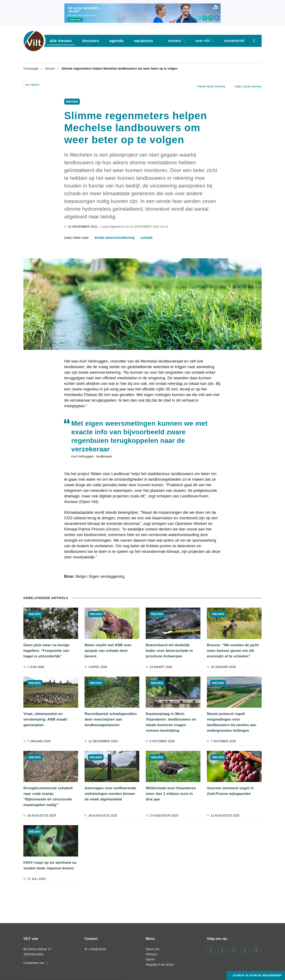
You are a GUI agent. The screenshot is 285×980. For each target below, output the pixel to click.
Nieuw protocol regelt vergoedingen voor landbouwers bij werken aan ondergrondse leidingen (232, 722)
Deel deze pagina (247, 87)
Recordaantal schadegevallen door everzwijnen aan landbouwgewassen (111, 719)
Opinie (150, 959)
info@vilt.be (98, 949)
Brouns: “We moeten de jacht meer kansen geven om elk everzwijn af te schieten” (233, 651)
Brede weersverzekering (115, 238)
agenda (116, 41)
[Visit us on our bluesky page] (256, 950)
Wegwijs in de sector (160, 965)
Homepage (31, 69)
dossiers (91, 41)
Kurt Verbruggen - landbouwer (92, 456)
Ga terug (31, 85)
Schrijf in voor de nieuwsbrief (257, 975)
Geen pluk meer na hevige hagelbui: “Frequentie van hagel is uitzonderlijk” (46, 651)
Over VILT (202, 41)
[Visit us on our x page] (245, 950)
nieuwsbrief (234, 41)
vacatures (143, 41)
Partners (152, 954)
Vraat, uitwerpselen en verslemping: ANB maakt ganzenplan (45, 719)
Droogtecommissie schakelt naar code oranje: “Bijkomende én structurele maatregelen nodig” (48, 796)
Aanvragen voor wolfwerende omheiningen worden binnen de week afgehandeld (110, 794)
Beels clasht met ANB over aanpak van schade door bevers (108, 651)
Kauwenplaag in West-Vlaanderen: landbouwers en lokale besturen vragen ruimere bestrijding (171, 722)
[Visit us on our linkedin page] (222, 950)
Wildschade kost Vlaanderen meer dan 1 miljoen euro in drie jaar (171, 794)
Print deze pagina (211, 87)
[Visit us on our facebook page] (211, 950)
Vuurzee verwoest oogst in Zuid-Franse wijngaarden (230, 791)
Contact (175, 41)
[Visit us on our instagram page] (234, 950)
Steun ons (153, 949)
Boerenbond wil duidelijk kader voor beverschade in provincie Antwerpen (169, 651)
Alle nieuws (61, 41)
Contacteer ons (36, 963)
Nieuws (50, 69)
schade (147, 238)
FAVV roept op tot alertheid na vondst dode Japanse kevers (50, 865)
